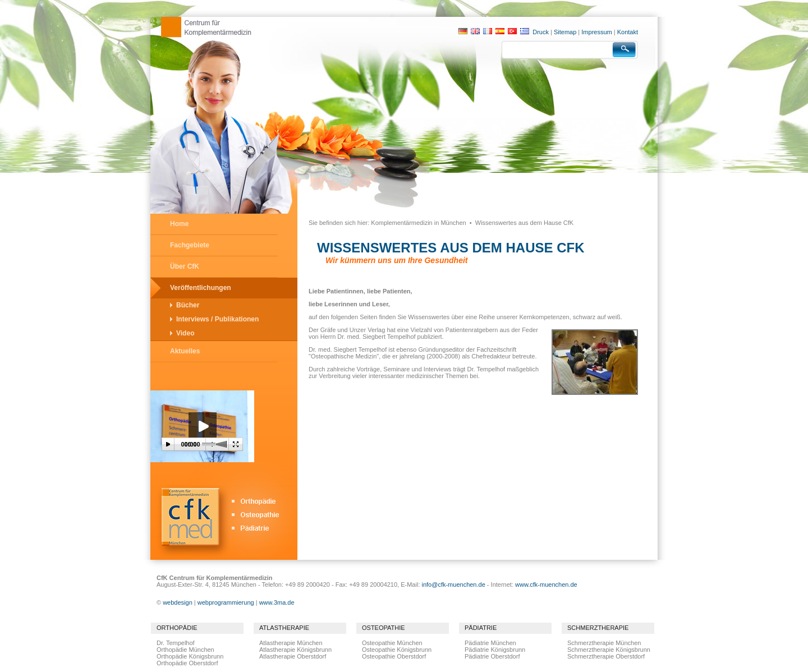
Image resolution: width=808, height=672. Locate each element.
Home (179, 224)
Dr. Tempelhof (176, 643)
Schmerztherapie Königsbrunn (609, 650)
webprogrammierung (226, 602)
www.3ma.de (277, 602)
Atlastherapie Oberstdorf (293, 656)
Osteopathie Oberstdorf (394, 656)
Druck (541, 32)
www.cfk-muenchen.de (546, 584)
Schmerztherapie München (604, 643)
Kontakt (628, 32)
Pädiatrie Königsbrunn (495, 650)
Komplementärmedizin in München (418, 223)
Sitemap (565, 32)
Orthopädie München (185, 650)
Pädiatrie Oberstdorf (492, 656)
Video (185, 333)
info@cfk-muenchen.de (454, 584)
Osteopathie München (392, 643)
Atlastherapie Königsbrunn (295, 650)
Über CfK (185, 266)
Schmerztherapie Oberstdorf (606, 656)
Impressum (596, 32)
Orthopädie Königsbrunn (190, 656)
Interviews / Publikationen (217, 319)
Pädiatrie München (490, 643)
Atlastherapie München (291, 643)
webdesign (178, 602)
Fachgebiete (190, 245)
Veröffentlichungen (201, 288)
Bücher (188, 305)
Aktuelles (185, 351)
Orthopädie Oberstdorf (187, 663)
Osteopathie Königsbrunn (397, 650)
